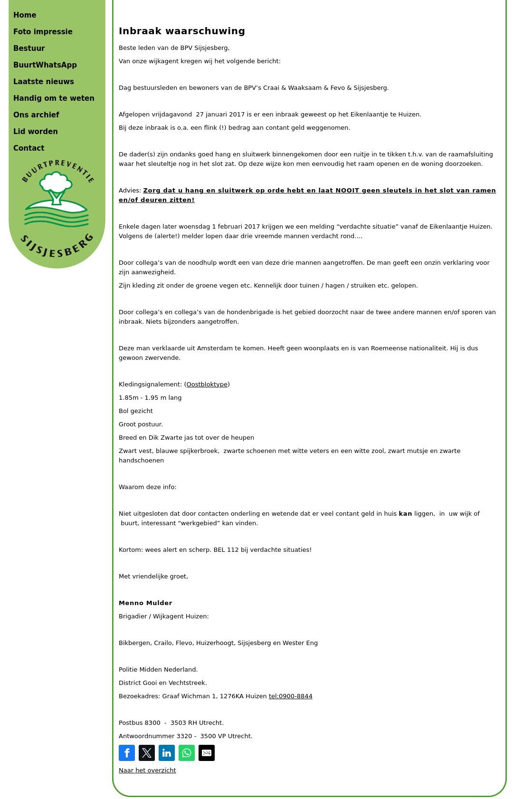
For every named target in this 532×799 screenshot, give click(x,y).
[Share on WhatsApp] (187, 753)
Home (25, 15)
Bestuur (29, 48)
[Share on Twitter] (147, 753)
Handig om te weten (54, 98)
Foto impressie (43, 32)
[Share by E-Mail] (207, 753)
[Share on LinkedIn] (167, 753)
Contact (29, 148)
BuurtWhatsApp (45, 65)
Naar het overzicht (147, 770)
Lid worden (36, 132)
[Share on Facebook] (127, 753)
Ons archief (36, 115)
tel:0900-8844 (291, 696)
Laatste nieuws (44, 82)
